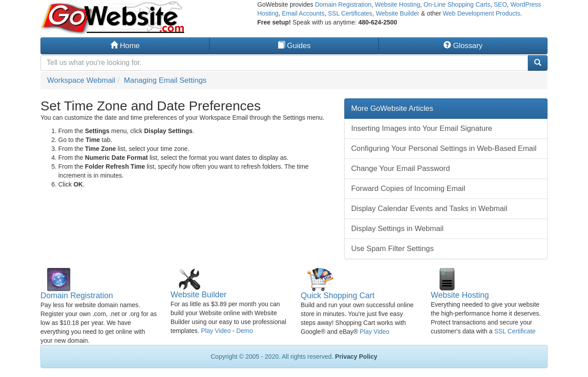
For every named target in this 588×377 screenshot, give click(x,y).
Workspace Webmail (81, 80)
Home (125, 46)
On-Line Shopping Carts (457, 4)
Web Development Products (482, 13)
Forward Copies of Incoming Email (408, 188)
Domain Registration (343, 4)
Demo (244, 331)
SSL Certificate (515, 331)
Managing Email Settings (165, 80)
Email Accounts (303, 13)
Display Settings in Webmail (398, 229)
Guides (294, 46)
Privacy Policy (356, 357)
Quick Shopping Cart (338, 296)
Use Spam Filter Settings (393, 249)
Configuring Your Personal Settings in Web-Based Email (444, 148)
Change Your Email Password (401, 168)
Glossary (463, 46)
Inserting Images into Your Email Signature (422, 128)
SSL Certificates (350, 13)
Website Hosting (398, 4)
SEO (500, 4)
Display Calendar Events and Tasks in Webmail (429, 209)
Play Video (216, 331)
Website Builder (398, 13)
